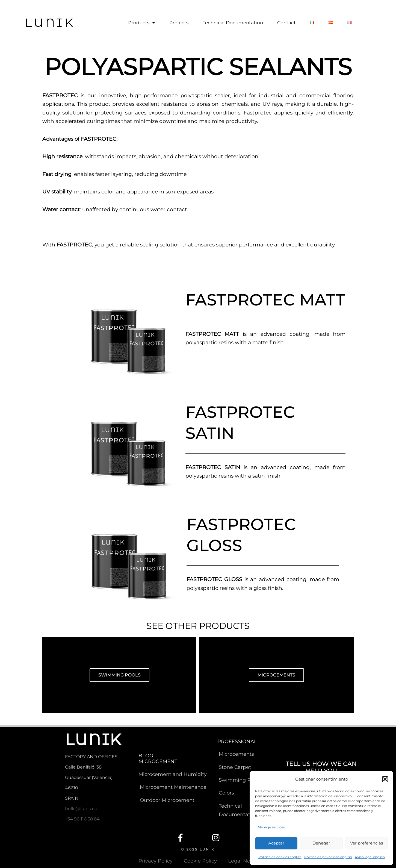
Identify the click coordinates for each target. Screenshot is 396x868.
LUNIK (50, 22)
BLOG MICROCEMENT (158, 759)
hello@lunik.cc (81, 809)
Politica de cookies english (280, 857)
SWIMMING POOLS (119, 675)
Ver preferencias (367, 843)
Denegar (321, 843)
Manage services (271, 827)
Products (142, 23)
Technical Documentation (233, 23)
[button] (385, 779)
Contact (286, 23)
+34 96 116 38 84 (82, 819)
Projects (179, 23)
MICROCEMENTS (276, 675)
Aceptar (276, 843)
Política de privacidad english (328, 857)
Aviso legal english (370, 857)
